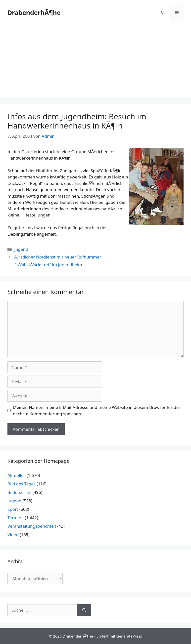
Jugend (21, 249)
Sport (13, 509)
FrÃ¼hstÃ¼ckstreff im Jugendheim (48, 265)
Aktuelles (17, 475)
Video (13, 535)
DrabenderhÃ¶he (34, 12)
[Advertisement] (95, 62)
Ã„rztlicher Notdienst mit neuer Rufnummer (58, 257)
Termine (16, 518)
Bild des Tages (22, 484)
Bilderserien (19, 492)
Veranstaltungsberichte (31, 526)
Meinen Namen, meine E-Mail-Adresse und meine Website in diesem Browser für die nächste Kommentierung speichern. (96, 410)
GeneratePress (129, 636)
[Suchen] (84, 610)
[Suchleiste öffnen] (163, 12)
